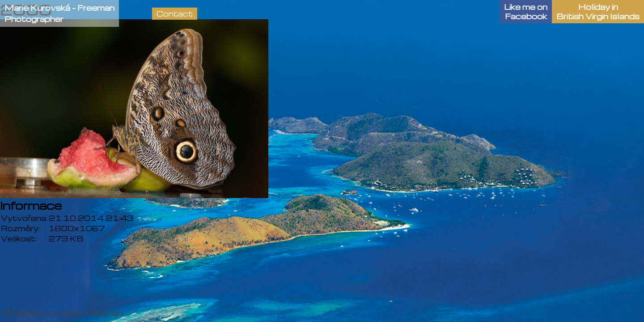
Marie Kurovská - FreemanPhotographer (59, 13)
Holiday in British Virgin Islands (598, 12)
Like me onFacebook (526, 12)
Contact (175, 14)
